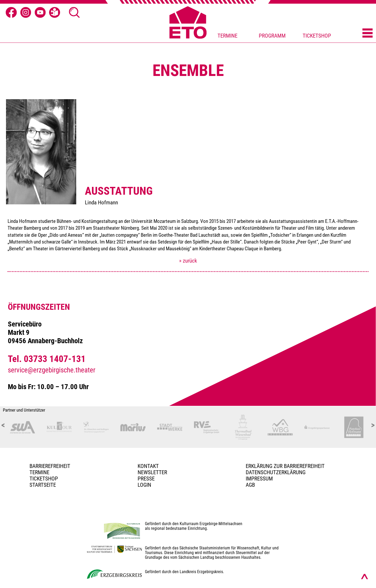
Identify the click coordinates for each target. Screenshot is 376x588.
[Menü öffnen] (368, 33)
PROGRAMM (272, 36)
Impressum (259, 479)
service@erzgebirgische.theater (52, 370)
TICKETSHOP (317, 36)
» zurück (188, 261)
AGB (250, 485)
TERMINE (227, 36)
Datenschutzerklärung (276, 472)
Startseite (43, 485)
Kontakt (148, 466)
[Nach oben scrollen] (365, 577)
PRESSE (146, 479)
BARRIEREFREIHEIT (50, 466)
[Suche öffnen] (74, 13)
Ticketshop (44, 479)
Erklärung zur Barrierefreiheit (285, 466)
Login (144, 485)
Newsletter (152, 472)
